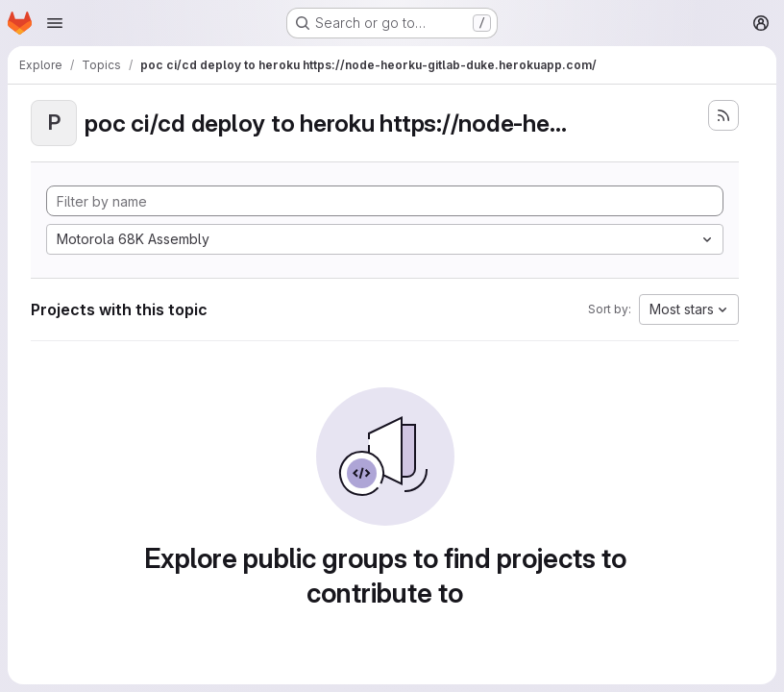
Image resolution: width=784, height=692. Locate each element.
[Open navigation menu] (55, 23)
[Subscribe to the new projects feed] (723, 115)
